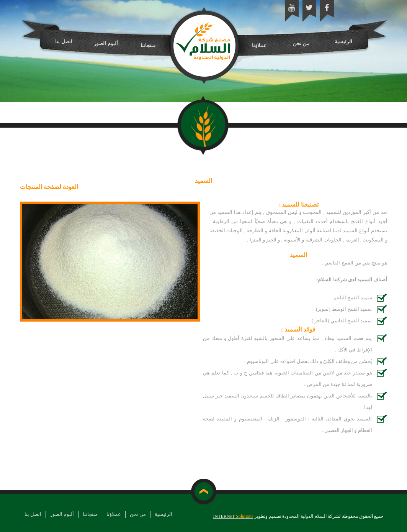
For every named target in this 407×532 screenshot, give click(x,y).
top (203, 492)
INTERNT (233, 516)
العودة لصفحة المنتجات (49, 187)
